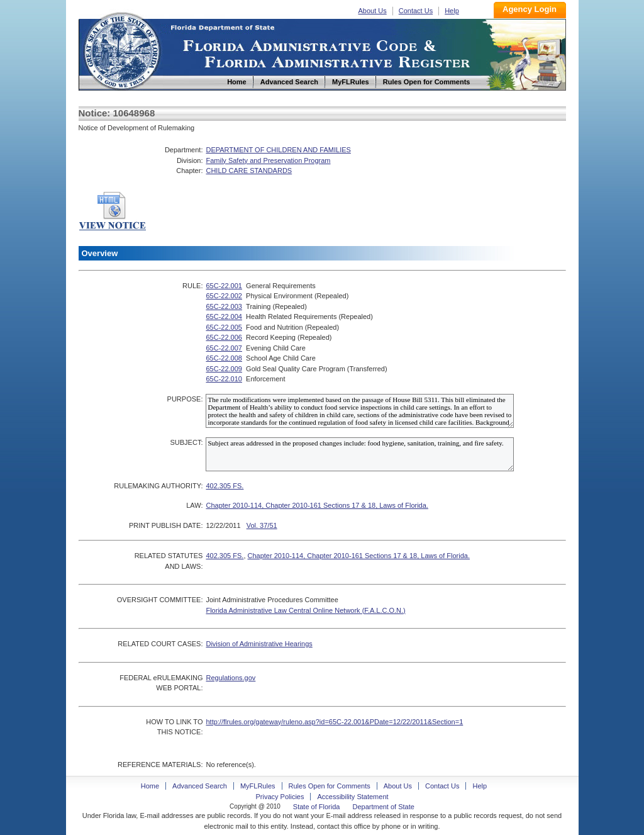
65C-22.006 (224, 337)
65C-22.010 (224, 379)
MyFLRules (258, 786)
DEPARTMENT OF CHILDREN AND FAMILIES (278, 150)
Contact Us (416, 11)
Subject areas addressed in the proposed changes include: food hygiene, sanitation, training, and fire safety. (360, 454)
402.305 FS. (225, 486)
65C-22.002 (224, 296)
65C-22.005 (224, 327)
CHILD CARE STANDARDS (249, 171)
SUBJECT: (186, 442)
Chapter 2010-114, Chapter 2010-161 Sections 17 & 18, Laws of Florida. (317, 505)
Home (121, 49)
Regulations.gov (230, 678)
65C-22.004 (224, 317)
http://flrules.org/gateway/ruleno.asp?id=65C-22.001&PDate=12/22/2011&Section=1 (334, 722)
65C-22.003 (224, 306)
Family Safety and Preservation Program (268, 160)
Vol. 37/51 (262, 525)
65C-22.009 (224, 369)
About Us (373, 11)
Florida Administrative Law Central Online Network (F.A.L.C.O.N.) (305, 610)
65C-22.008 (224, 358)
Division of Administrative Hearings (259, 644)
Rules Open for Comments (330, 786)
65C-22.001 (224, 286)
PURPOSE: (185, 399)
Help (452, 11)
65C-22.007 (224, 348)
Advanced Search (200, 786)
